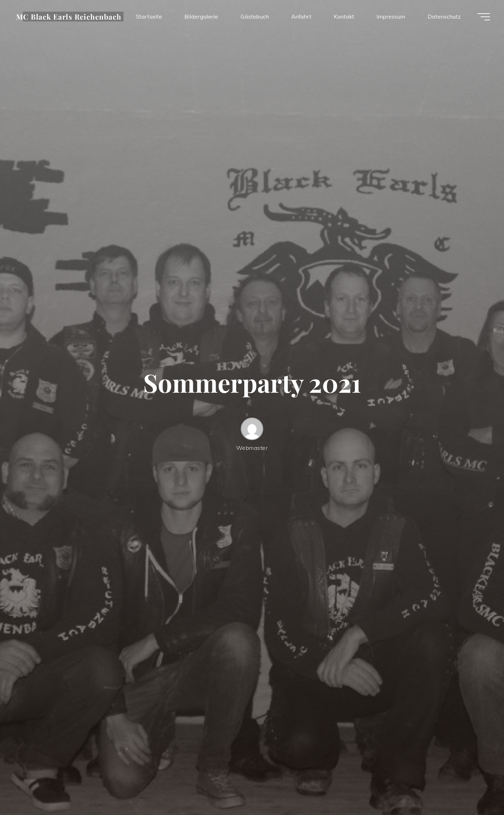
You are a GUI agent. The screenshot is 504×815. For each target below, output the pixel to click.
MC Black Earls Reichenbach (69, 16)
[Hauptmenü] (484, 17)
